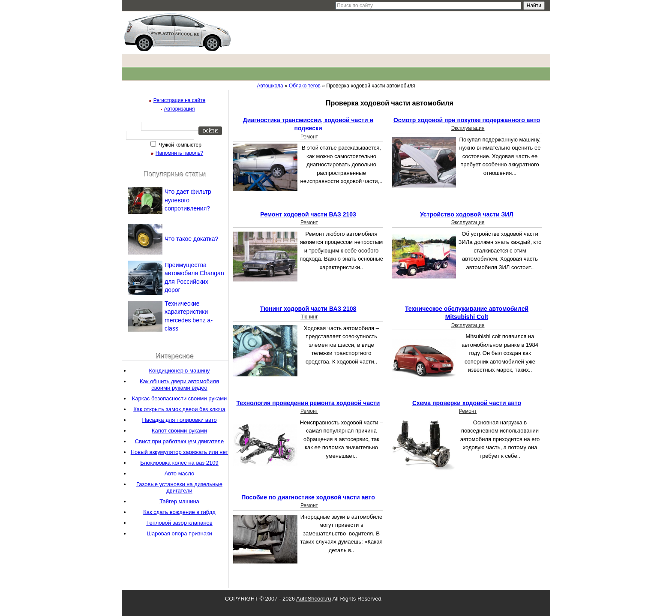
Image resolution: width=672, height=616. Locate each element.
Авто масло (180, 473)
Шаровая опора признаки (179, 533)
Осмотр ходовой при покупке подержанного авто (467, 120)
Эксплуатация (468, 128)
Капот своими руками (179, 431)
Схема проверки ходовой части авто (467, 403)
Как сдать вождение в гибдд (179, 512)
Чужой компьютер (179, 145)
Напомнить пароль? (179, 153)
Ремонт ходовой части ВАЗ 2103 (308, 214)
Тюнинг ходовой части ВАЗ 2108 (308, 309)
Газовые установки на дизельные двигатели (179, 487)
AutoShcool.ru (314, 599)
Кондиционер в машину (179, 371)
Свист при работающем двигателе (179, 441)
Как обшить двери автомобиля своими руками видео (179, 385)
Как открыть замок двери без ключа (179, 409)
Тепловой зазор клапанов (179, 523)
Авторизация (180, 109)
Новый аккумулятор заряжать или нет (180, 452)
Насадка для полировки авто (179, 420)
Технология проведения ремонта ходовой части (308, 403)
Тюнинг (309, 317)
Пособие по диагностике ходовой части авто (308, 497)
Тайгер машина (179, 501)
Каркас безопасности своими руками (180, 398)
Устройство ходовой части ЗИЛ (467, 214)
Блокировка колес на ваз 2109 (179, 463)
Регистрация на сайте (180, 100)
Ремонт (309, 137)
